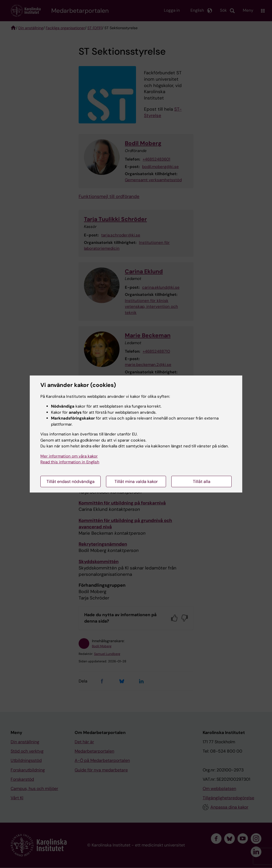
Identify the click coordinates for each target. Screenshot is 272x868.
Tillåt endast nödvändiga (71, 481)
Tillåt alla (202, 481)
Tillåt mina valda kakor (136, 481)
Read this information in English (70, 462)
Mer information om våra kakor (69, 456)
